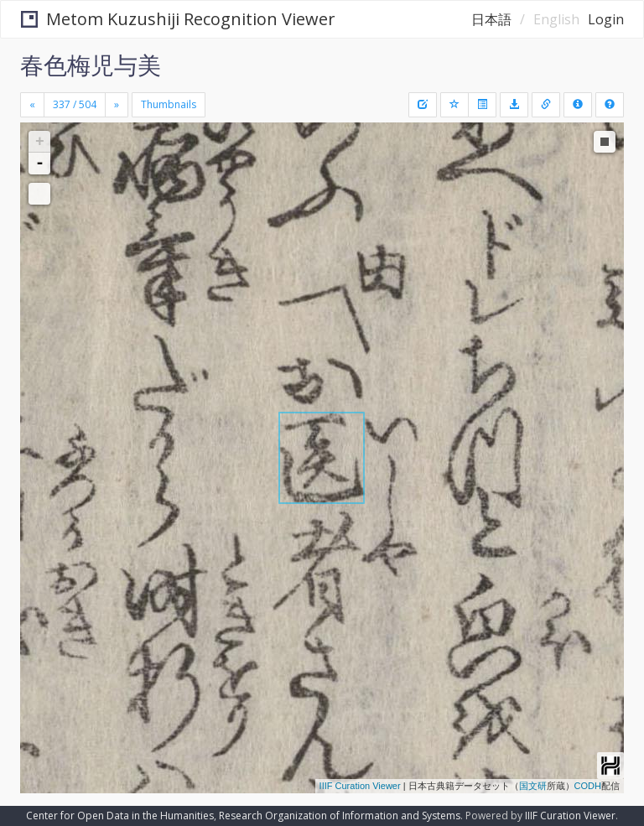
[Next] (117, 105)
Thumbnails (169, 104)
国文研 (533, 786)
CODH (588, 786)
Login (606, 19)
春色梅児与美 (91, 65)
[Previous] (32, 105)
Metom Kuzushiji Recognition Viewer (178, 19)
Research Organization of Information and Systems (340, 816)
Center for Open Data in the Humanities (120, 816)
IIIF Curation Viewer (360, 786)
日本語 (491, 19)
